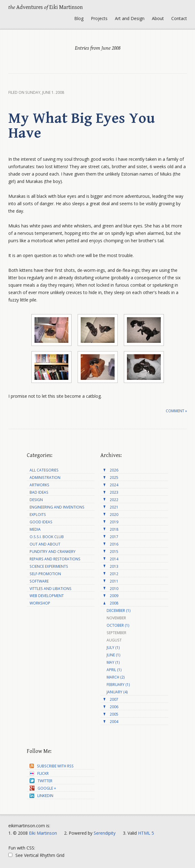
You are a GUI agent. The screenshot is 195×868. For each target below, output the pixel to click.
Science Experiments (49, 566)
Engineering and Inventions (57, 507)
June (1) (114, 655)
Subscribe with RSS (52, 766)
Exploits (38, 515)
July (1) (113, 648)
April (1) (114, 670)
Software (39, 581)
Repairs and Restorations (55, 559)
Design (36, 500)
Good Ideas (41, 522)
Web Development (47, 596)
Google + (43, 788)
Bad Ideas (39, 492)
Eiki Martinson (43, 833)
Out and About (45, 544)
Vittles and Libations (51, 589)
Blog (79, 18)
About (158, 18)
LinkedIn (41, 796)
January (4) (117, 692)
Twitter (41, 781)
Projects (99, 18)
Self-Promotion (45, 574)
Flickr (39, 773)
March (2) (116, 677)
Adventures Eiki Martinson (46, 7)
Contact (179, 18)
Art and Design (130, 18)
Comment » (176, 411)
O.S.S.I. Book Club (47, 537)
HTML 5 (146, 833)
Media (35, 529)
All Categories (44, 470)
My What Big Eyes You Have (82, 126)
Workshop (40, 603)
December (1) (119, 611)
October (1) (118, 625)
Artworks (39, 485)
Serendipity (105, 833)
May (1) (113, 662)
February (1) (118, 685)
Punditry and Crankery (53, 552)
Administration (45, 478)
